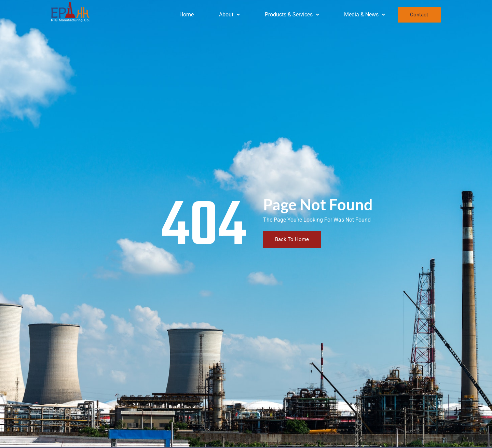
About (229, 15)
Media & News (365, 15)
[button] (229, 15)
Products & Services (292, 15)
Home (187, 15)
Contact (419, 15)
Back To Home (292, 239)
